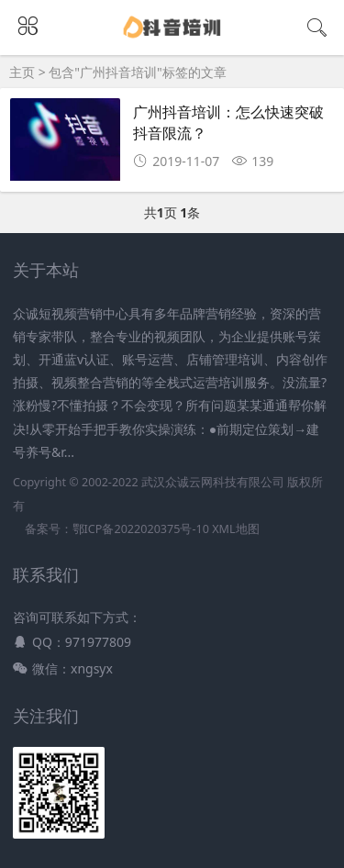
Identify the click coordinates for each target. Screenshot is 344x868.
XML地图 (235, 529)
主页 (22, 72)
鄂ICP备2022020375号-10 (141, 529)
